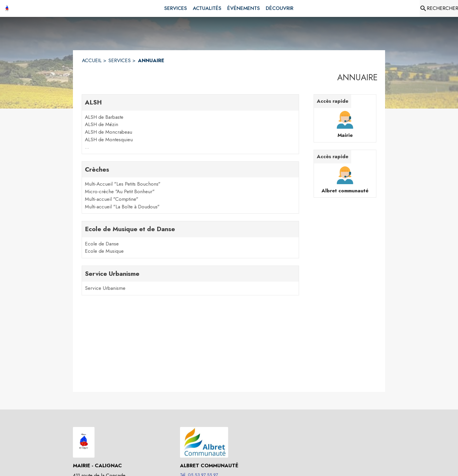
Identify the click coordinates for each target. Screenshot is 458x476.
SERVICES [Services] (119, 60)
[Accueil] (7, 8)
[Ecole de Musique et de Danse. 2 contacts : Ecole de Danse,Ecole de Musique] (190, 240)
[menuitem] (176, 7)
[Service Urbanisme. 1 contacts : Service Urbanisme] (190, 280)
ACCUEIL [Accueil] (92, 60)
